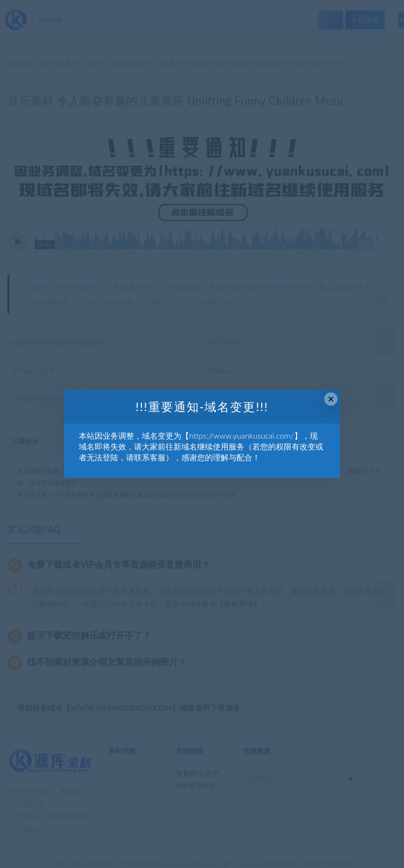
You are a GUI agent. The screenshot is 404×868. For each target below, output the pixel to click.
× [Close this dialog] (331, 399)
